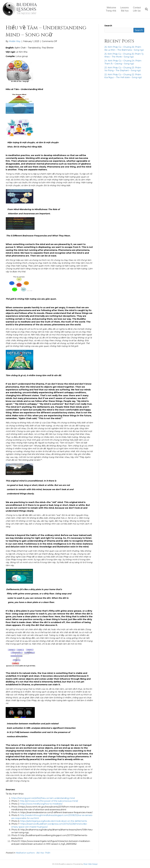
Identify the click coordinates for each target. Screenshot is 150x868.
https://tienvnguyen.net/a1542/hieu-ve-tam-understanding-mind (43, 798)
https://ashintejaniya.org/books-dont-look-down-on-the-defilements (54, 821)
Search (108, 26)
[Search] (145, 9)
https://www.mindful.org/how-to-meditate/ (41, 804)
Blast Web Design (91, 864)
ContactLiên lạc (137, 9)
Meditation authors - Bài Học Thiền (33, 853)
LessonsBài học (125, 9)
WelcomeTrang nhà (111, 9)
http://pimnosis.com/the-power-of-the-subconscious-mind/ (49, 801)
